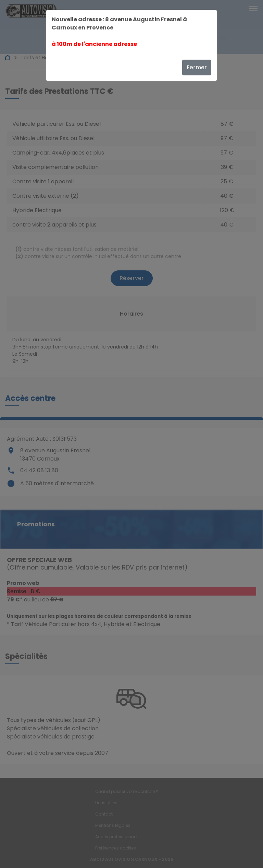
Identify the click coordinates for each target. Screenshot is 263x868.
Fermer (197, 67)
